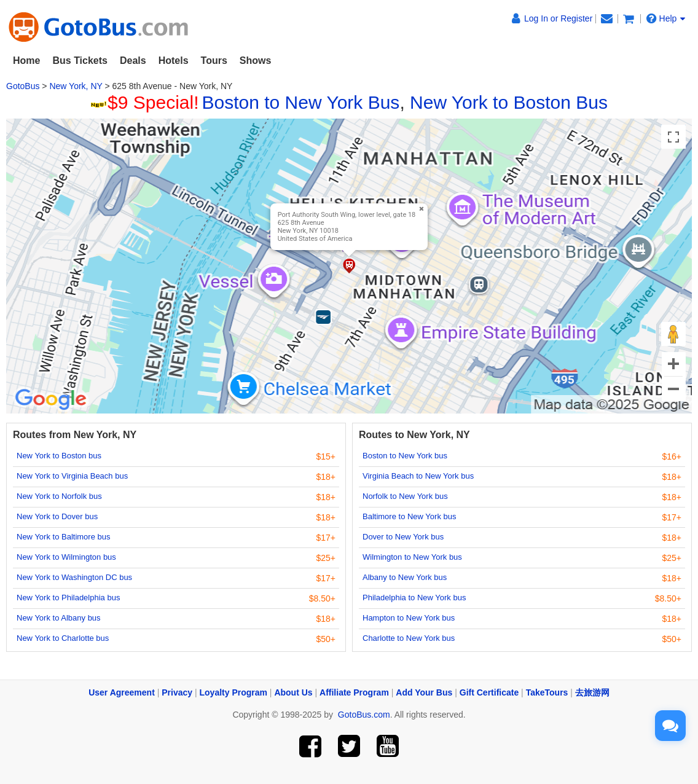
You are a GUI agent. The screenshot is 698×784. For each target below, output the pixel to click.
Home (26, 61)
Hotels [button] (174, 61)
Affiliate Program (354, 692)
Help (666, 18)
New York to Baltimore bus (63, 537)
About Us (293, 692)
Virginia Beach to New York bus (418, 476)
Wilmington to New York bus (412, 557)
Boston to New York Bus (301, 102)
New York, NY (76, 86)
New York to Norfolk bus (59, 496)
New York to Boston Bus (509, 102)
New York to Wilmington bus (66, 557)
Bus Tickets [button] (80, 61)
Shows (256, 61)
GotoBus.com (364, 715)
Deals (133, 61)
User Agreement (122, 692)
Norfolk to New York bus (405, 496)
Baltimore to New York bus (409, 516)
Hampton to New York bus (409, 618)
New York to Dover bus (57, 516)
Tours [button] (214, 61)
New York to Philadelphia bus (68, 598)
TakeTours (547, 692)
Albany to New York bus (405, 577)
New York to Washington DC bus (74, 577)
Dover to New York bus (403, 537)
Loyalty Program (233, 692)
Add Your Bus (424, 692)
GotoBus (23, 86)
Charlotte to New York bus (409, 638)
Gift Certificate (489, 692)
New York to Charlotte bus (63, 638)
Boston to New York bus (405, 456)
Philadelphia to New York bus (414, 598)
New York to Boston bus (59, 456)
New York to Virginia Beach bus (72, 476)
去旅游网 (592, 692)
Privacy (177, 692)
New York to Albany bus (59, 618)
